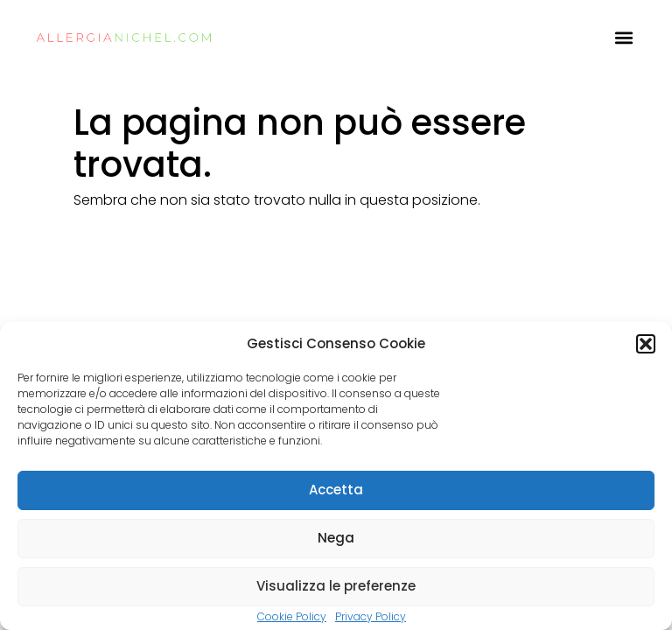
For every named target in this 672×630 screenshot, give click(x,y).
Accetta (336, 490)
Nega (336, 538)
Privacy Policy (371, 616)
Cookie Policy (292, 616)
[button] (646, 344)
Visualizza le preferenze (336, 586)
